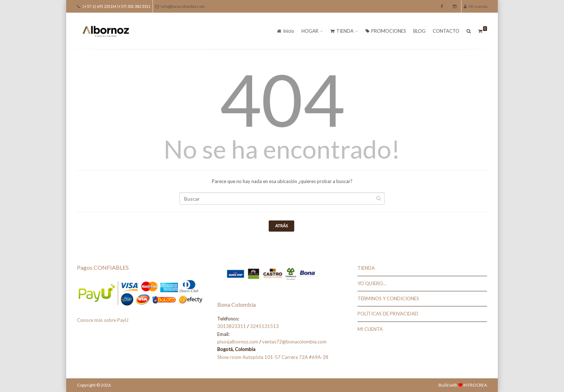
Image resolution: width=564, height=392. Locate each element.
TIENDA (342, 31)
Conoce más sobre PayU (103, 320)
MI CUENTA (370, 329)
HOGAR (310, 31)
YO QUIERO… (372, 283)
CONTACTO (446, 31)
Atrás (281, 226)
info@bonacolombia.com (180, 6)
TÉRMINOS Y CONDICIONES (388, 298)
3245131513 (264, 326)
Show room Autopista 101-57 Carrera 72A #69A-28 (273, 357)
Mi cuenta (476, 6)
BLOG (419, 31)
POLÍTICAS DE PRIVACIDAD (388, 314)
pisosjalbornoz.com (238, 342)
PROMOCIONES (386, 31)
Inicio (286, 31)
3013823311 (232, 326)
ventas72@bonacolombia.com (294, 342)
